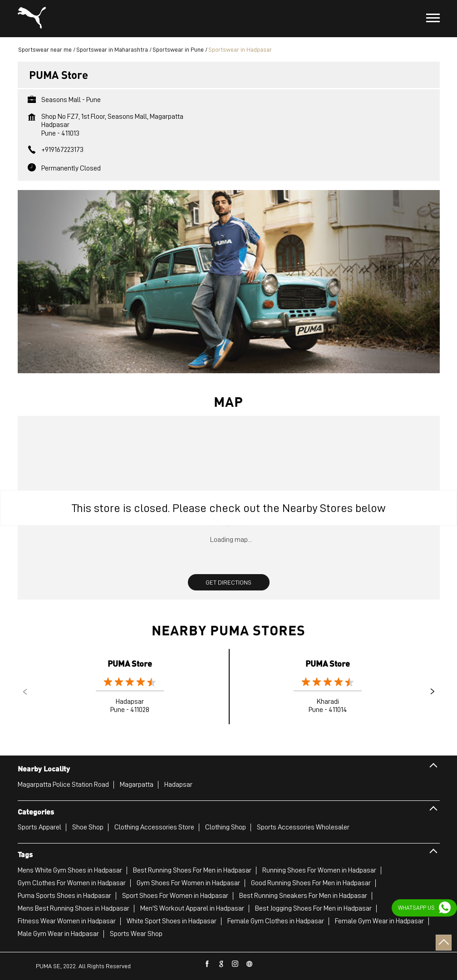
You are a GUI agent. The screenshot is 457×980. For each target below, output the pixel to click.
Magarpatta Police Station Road (63, 785)
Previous (25, 692)
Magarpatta (137, 785)
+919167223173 (62, 150)
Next (432, 692)
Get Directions (228, 582)
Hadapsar (178, 785)
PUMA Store (130, 663)
